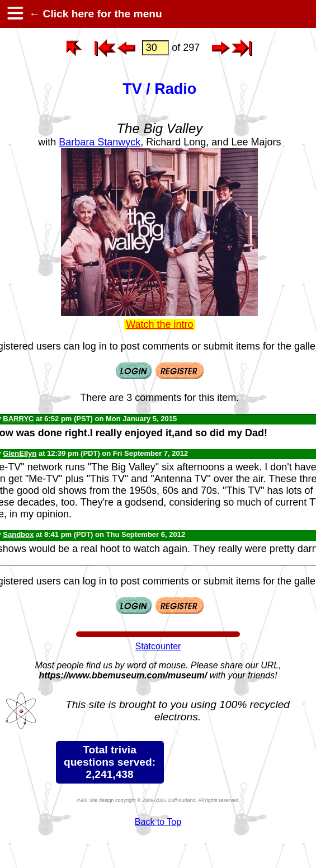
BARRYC (18, 419)
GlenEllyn (20, 453)
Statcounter (158, 646)
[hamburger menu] (15, 14)
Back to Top (158, 822)
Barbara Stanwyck (100, 142)
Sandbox (18, 534)
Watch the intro (159, 324)
